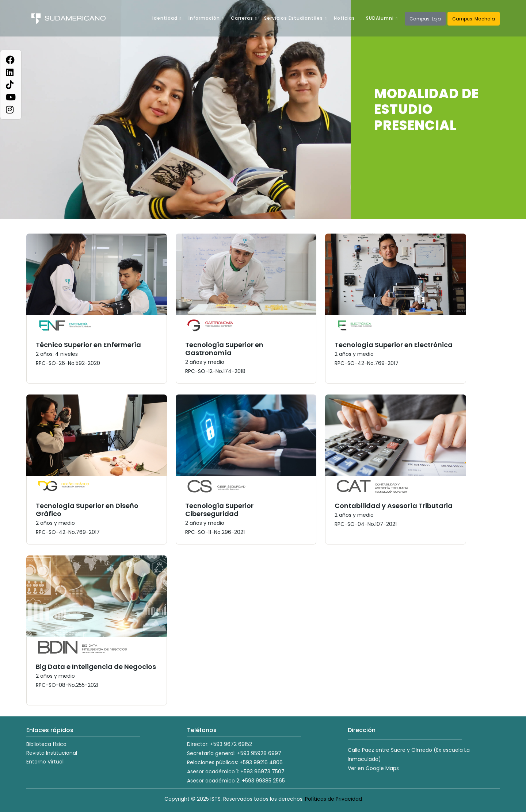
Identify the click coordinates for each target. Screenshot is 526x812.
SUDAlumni (380, 18)
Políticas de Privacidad (333, 799)
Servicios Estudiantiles (294, 18)
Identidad (165, 18)
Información (204, 18)
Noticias (344, 18)
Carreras (242, 18)
